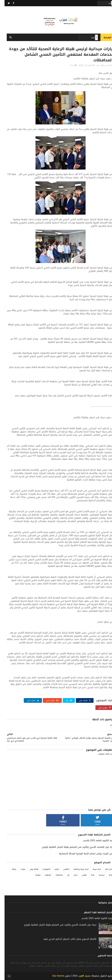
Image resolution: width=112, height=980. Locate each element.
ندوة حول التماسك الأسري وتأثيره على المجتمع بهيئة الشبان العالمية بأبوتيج (74, 847)
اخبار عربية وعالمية (76, 869)
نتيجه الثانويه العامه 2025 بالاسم (94, 841)
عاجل (71, 875)
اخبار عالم (104, 869)
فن (64, 875)
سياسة (97, 875)
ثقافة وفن (29, 869)
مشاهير (43, 875)
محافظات (55, 875)
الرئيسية (103, 37)
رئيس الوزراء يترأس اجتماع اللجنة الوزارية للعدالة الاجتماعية (82, 854)
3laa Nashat (54, 976)
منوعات (33, 875)
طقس (80, 875)
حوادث (18, 869)
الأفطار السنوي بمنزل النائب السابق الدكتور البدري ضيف (65, 939)
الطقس (62, 869)
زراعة (106, 875)
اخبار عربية (92, 869)
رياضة (10, 869)
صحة (67, 65)
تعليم (52, 869)
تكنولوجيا (42, 869)
